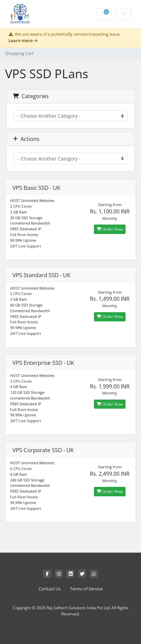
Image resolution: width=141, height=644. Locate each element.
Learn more (23, 41)
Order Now (110, 229)
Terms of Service (86, 589)
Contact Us (50, 589)
